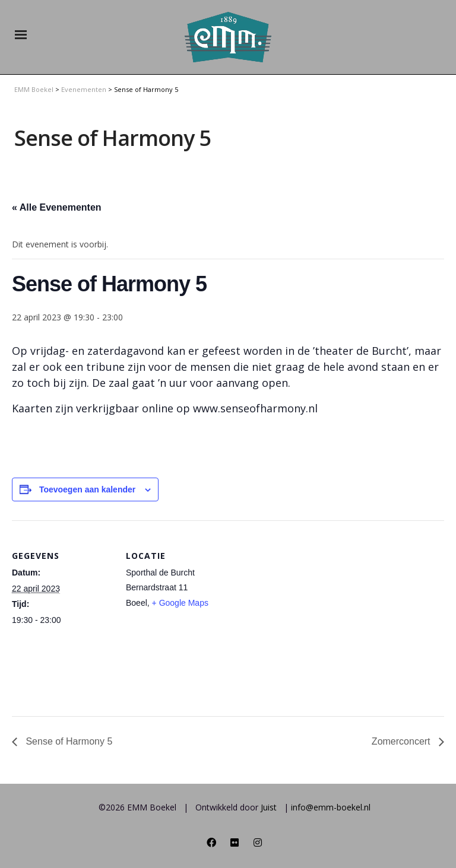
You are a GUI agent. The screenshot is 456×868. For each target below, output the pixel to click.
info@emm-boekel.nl (331, 807)
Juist (269, 807)
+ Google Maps (180, 603)
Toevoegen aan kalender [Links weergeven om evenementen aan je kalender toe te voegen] (87, 489)
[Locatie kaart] (303, 602)
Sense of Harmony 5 (68, 741)
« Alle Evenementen (57, 207)
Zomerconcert (402, 741)
